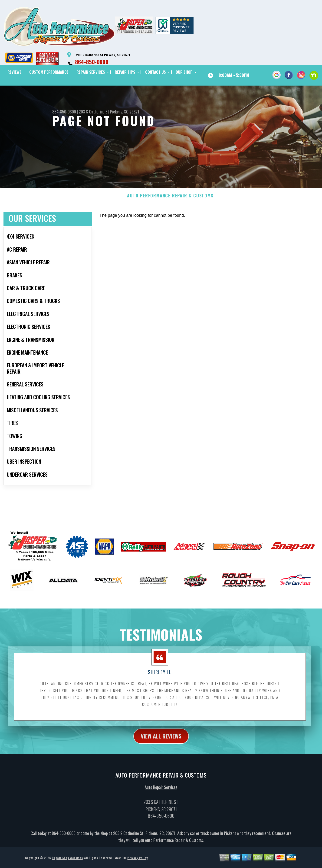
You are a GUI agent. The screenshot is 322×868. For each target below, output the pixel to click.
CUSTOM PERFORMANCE (49, 72)
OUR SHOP (184, 72)
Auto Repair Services (161, 795)
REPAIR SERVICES (91, 72)
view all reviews (161, 744)
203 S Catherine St (94, 112)
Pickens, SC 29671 (125, 112)
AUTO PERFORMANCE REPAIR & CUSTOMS (170, 204)
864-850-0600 (92, 62)
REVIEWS (15, 72)
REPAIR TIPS (125, 72)
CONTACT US (156, 72)
